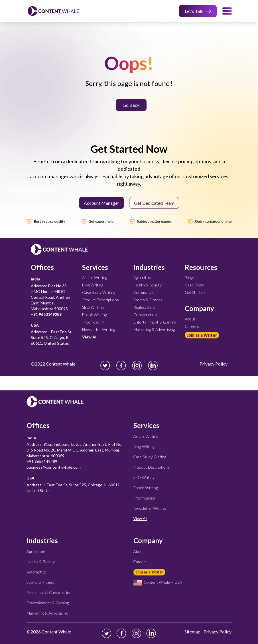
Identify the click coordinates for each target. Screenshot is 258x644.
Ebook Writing (94, 315)
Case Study (194, 285)
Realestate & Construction (49, 592)
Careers (192, 326)
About (190, 319)
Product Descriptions (100, 300)
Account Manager (101, 203)
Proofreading (93, 322)
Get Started (195, 292)
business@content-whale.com (54, 467)
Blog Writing (93, 285)
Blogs (189, 277)
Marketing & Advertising (154, 329)
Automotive (144, 292)
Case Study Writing (99, 292)
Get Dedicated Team (154, 203)
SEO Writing (93, 307)
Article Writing (95, 277)
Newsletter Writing (98, 329)
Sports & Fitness (148, 300)
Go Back (131, 105)
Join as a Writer (202, 335)
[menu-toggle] (227, 11)
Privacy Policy (218, 632)
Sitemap (192, 632)
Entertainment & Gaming (155, 322)
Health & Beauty (148, 285)
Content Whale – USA (158, 582)
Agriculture (143, 277)
